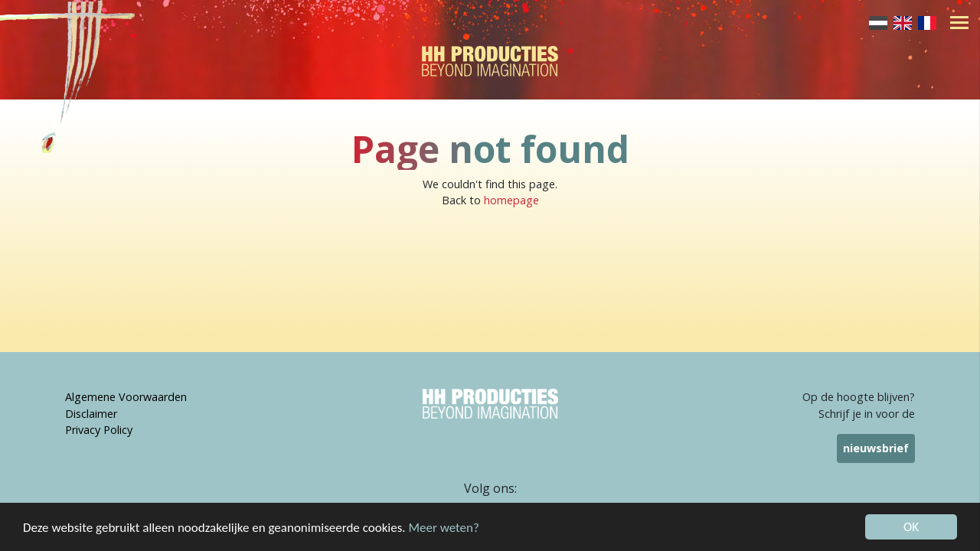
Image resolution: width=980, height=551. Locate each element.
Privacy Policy (99, 430)
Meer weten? (444, 528)
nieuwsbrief (876, 448)
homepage (511, 200)
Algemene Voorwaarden (126, 397)
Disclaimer (91, 414)
